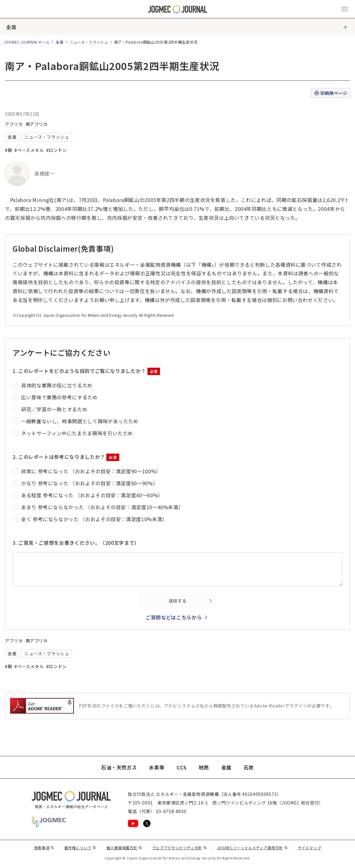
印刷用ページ (330, 93)
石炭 (249, 767)
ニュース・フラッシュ (89, 42)
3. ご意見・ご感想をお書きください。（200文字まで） (76, 543)
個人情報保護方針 (124, 848)
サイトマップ (310, 848)
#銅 (8, 150)
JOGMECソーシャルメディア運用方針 (252, 848)
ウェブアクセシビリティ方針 (180, 848)
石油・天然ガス (119, 767)
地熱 (204, 767)
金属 (11, 27)
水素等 (157, 767)
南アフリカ (37, 124)
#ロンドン (57, 150)
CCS (181, 767)
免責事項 (44, 848)
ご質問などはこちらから (174, 617)
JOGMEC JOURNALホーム (27, 42)
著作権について (80, 848)
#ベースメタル (29, 150)
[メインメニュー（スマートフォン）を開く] (345, 9)
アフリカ (14, 124)
